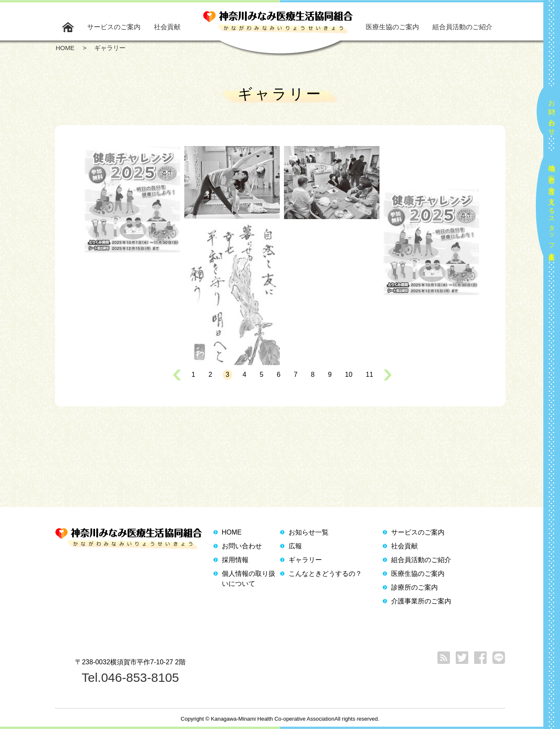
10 (349, 375)
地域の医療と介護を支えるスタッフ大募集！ (552, 209)
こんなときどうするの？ (325, 574)
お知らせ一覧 (309, 532)
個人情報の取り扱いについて (249, 579)
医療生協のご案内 (392, 27)
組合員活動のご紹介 (462, 27)
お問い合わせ (552, 114)
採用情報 (235, 560)
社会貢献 (167, 27)
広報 (295, 546)
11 (369, 375)
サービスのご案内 (114, 27)
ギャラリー (305, 560)
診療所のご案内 (414, 587)
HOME (232, 532)
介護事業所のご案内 (421, 601)
